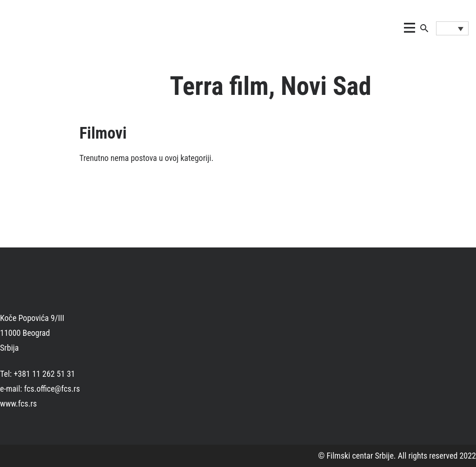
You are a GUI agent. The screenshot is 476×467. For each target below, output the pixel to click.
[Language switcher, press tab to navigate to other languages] (452, 28)
